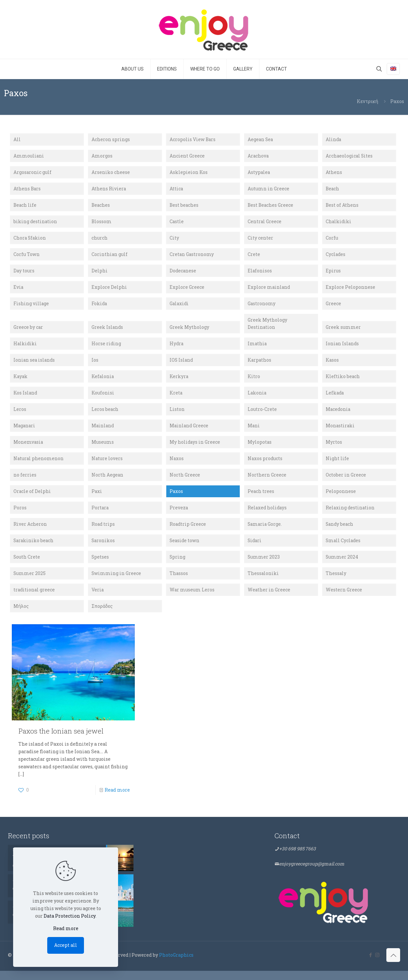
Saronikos (103, 548)
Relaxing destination (351, 515)
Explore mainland (269, 290)
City (174, 240)
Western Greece (344, 598)
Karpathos (260, 364)
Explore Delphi (109, 290)
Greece (333, 307)
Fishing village (31, 307)
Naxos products (265, 465)
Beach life (25, 207)
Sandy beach (340, 532)
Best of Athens (342, 207)
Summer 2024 (342, 565)
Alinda (334, 140)
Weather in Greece (269, 598)
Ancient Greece (187, 156)
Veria (98, 598)
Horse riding (106, 348)
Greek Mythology (189, 331)
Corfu (332, 240)
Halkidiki (25, 348)
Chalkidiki (339, 223)
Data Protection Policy (70, 916)
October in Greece (346, 482)
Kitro (254, 381)
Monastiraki (340, 431)
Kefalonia (103, 381)
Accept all (66, 945)
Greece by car (28, 331)
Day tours (24, 273)
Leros (20, 415)
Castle (177, 223)
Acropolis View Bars (193, 140)
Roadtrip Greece (188, 532)
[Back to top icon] (393, 964)
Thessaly (336, 582)
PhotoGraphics (176, 964)
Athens (334, 173)
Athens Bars (27, 190)
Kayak (21, 381)
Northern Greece (267, 482)
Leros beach (105, 415)
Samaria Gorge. (265, 532)
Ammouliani (29, 156)
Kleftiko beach (343, 381)
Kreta (176, 398)
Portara (100, 515)
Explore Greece (187, 290)
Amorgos (102, 156)
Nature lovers (107, 465)
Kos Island (26, 398)
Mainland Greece (189, 431)
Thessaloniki (263, 582)
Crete (254, 257)
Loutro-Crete (262, 415)
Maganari (25, 431)
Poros (20, 515)
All (17, 140)
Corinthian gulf (110, 257)
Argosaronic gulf (33, 173)
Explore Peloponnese (350, 290)
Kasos (332, 364)
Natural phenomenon (39, 465)
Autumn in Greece (268, 190)
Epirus (333, 273)
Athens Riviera (109, 190)
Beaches (101, 207)
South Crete (27, 565)
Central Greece (265, 223)
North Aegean (108, 482)
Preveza (179, 515)
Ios (95, 364)
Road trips (103, 532)
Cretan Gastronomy (192, 257)
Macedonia (338, 415)
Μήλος (21, 615)
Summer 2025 (30, 582)
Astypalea (259, 173)
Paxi (97, 498)
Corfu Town (27, 257)
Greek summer (343, 331)
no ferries (25, 482)
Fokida (100, 307)
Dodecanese (183, 273)
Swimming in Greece (116, 582)
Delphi (100, 273)
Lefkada (335, 398)
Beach (333, 190)
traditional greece (35, 598)
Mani (254, 431)
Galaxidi (180, 307)
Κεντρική (367, 101)
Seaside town (185, 548)
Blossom (102, 223)
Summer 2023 (264, 565)
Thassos (179, 582)
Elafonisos (260, 273)
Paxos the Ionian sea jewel (61, 740)
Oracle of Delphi (32, 498)
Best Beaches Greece (271, 207)
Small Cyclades (344, 548)
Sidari (255, 548)
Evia (19, 290)
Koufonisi (103, 398)
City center (260, 240)
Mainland (103, 431)
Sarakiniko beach (34, 548)
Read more (117, 799)
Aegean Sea (261, 140)
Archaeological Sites (350, 156)
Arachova (258, 156)
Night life (337, 465)
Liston (177, 415)
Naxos (177, 465)
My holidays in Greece (195, 448)
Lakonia (257, 398)
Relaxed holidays (268, 515)
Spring (178, 565)
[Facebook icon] (370, 964)
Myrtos (334, 448)
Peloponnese (341, 498)
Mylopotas (260, 448)
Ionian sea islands (35, 364)
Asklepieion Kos (189, 173)
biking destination (36, 223)
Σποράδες (102, 615)
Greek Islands (108, 331)
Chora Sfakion (30, 240)
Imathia (257, 348)
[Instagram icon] (377, 964)
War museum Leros (192, 598)
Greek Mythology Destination (267, 327)
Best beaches (184, 207)
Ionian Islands (343, 348)
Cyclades (336, 257)
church (100, 240)
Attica (176, 190)
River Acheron (30, 532)
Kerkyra (179, 381)
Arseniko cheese (111, 173)
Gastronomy (262, 307)
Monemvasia (29, 448)
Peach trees (261, 498)
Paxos (176, 498)
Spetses (100, 565)
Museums (103, 448)
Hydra (177, 348)
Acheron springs (111, 140)
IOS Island (182, 364)
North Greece (185, 482)
